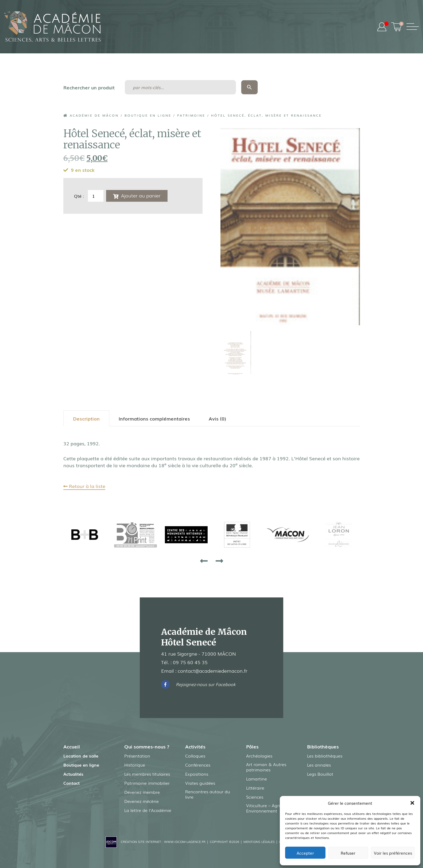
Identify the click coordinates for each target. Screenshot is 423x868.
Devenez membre (142, 792)
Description (86, 418)
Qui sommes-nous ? (147, 746)
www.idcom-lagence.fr (185, 842)
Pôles (252, 746)
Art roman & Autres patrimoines (266, 767)
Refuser (348, 853)
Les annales (319, 765)
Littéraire (255, 788)
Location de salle (81, 756)
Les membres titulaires (147, 774)
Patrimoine (191, 115)
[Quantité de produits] (96, 196)
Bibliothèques (323, 746)
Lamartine (257, 779)
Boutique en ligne (148, 115)
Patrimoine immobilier (147, 783)
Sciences (255, 797)
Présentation (137, 756)
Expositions (197, 774)
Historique (135, 765)
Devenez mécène (141, 801)
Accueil (72, 746)
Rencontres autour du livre (208, 794)
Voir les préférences (393, 853)
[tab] (86, 418)
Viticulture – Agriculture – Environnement (272, 808)
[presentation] (204, 561)
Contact (71, 783)
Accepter (305, 853)
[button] (412, 803)
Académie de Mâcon (91, 115)
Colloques (195, 756)
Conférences (198, 765)
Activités (195, 746)
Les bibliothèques (325, 756)
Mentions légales (259, 842)
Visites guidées (200, 783)
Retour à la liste (84, 486)
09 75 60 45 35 (190, 662)
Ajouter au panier (141, 195)
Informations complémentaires (154, 418)
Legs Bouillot (320, 774)
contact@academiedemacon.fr (213, 671)
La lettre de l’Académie (148, 810)
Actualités (73, 774)
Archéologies (259, 756)
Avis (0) (217, 418)
